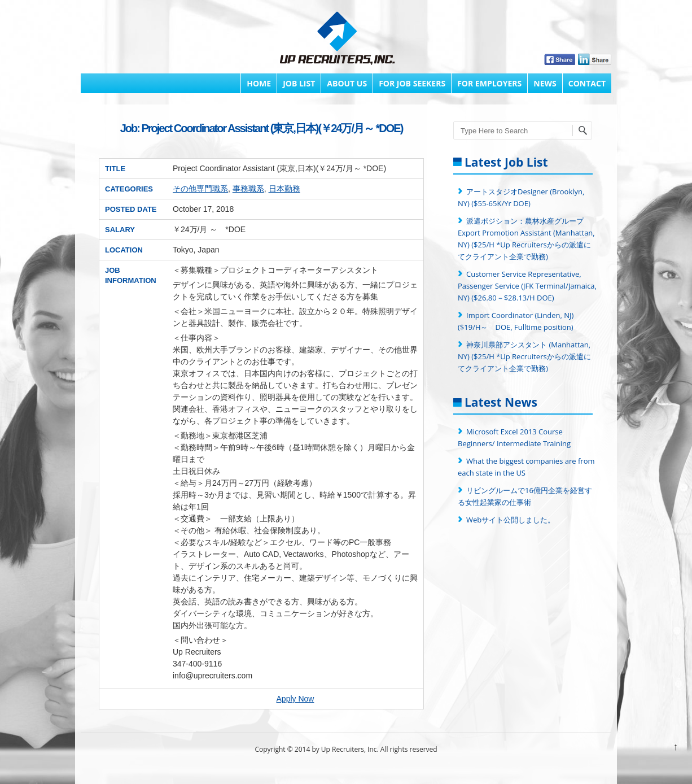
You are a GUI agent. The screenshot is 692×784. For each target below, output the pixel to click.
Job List (299, 83)
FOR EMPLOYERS (489, 83)
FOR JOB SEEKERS (412, 83)
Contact (587, 83)
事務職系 (248, 189)
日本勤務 (284, 189)
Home (259, 83)
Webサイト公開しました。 (511, 520)
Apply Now (295, 699)
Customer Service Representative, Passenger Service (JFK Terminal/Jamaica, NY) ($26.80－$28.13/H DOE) (527, 286)
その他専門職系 (200, 189)
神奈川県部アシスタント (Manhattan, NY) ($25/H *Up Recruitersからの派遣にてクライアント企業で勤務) (524, 356)
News (545, 83)
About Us (347, 83)
